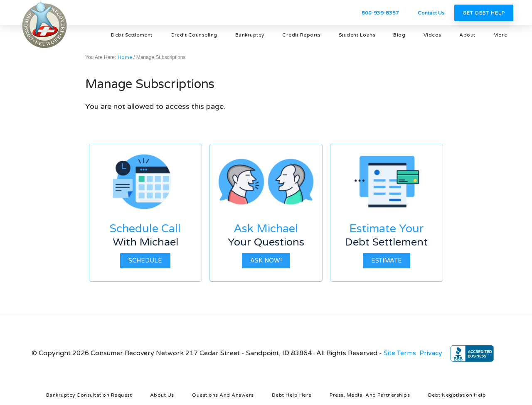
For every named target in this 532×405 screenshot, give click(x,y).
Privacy (431, 353)
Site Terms (400, 353)
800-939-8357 (380, 13)
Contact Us (431, 13)
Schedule (145, 261)
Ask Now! (266, 261)
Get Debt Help (484, 13)
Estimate (387, 261)
